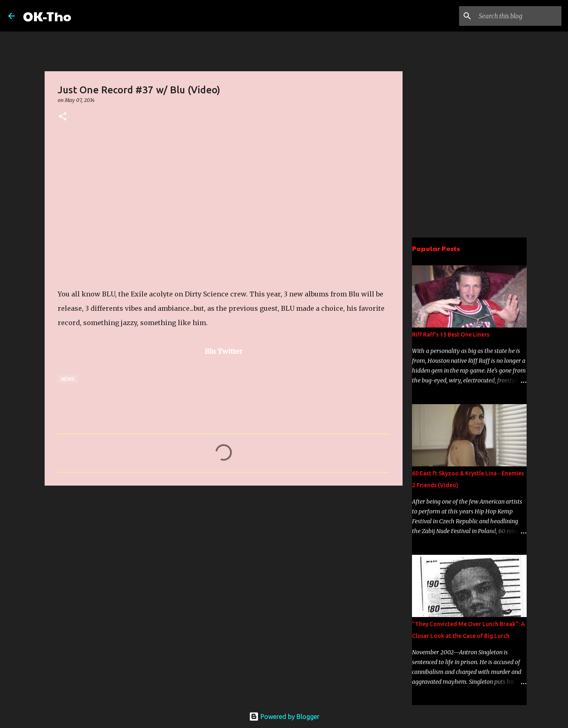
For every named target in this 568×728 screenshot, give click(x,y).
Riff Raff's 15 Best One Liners (451, 335)
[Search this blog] (518, 16)
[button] (63, 117)
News (68, 379)
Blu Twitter (224, 351)
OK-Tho (47, 16)
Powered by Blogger (284, 717)
